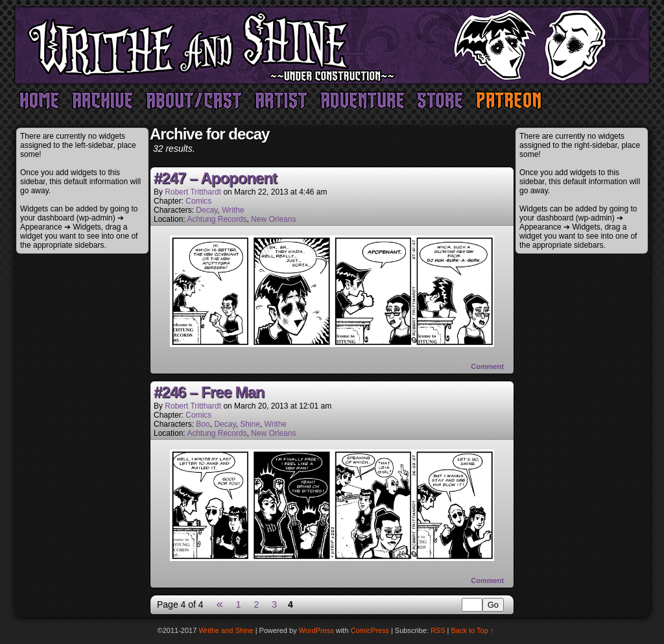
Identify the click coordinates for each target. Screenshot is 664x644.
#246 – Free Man (209, 392)
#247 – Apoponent (215, 178)
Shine (250, 424)
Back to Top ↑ (473, 630)
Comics (198, 201)
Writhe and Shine (332, 45)
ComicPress (370, 630)
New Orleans (273, 219)
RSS (438, 630)
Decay (207, 210)
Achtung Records (217, 219)
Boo (203, 424)
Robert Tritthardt (193, 192)
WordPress (316, 630)
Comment (487, 366)
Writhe (233, 210)
